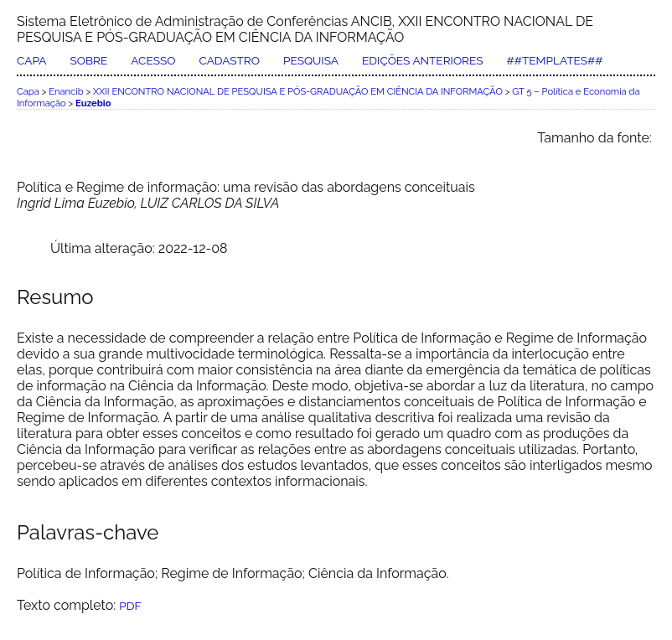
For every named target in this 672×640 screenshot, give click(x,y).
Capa (31, 60)
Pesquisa (311, 60)
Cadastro (229, 60)
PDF (130, 606)
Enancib (66, 91)
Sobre (89, 60)
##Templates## (555, 60)
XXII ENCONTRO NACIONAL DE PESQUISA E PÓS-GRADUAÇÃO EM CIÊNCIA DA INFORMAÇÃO (298, 91)
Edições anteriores (422, 60)
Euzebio (93, 103)
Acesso (153, 60)
